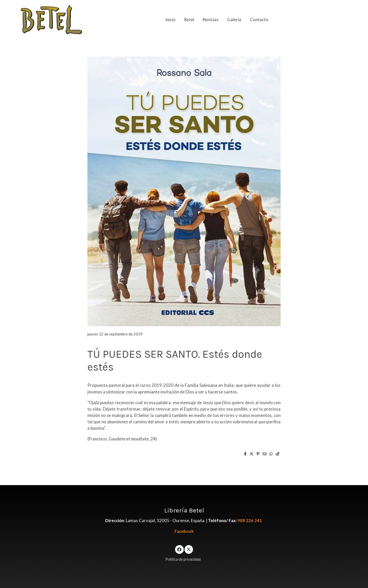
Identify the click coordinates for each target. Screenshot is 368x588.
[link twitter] (189, 549)
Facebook (184, 531)
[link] (51, 20)
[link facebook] (179, 549)
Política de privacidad (183, 559)
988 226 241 (250, 520)
